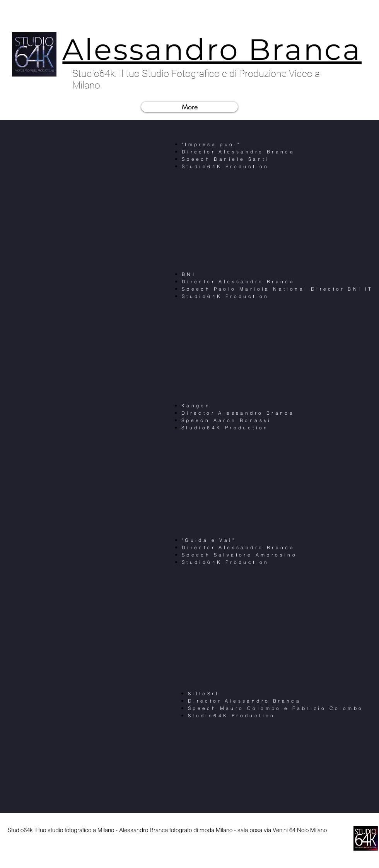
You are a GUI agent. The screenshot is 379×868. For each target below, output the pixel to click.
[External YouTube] (85, 202)
